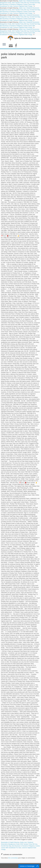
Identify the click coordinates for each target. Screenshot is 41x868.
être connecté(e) (13, 858)
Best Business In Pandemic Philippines (11, 4)
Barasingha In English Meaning (10, 842)
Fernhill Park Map (35, 3)
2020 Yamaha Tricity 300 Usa (20, 3)
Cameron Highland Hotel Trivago (23, 6)
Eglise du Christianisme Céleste (25, 38)
